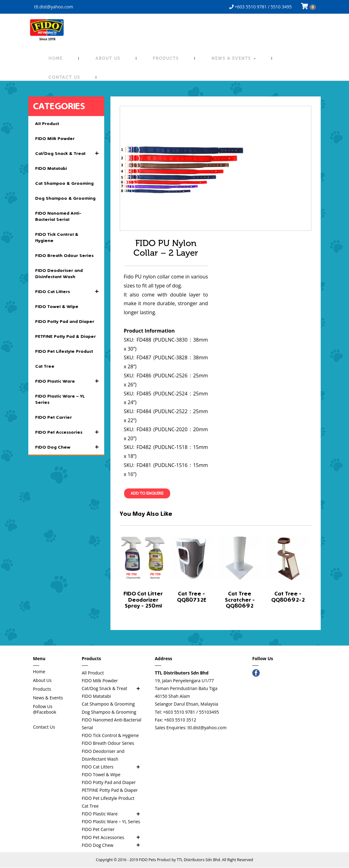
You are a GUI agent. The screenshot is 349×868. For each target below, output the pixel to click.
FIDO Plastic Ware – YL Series (60, 399)
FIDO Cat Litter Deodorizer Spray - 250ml (143, 600)
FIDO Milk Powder (55, 138)
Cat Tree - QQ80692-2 (288, 597)
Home (56, 58)
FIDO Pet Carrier (54, 417)
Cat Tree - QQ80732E (192, 597)
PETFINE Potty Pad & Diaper (65, 336)
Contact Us (64, 77)
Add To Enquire (147, 494)
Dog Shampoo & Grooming (65, 198)
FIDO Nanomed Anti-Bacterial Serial (58, 216)
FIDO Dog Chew (70, 447)
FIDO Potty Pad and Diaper (65, 321)
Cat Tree (45, 366)
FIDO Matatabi (51, 168)
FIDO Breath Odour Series (64, 255)
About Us (108, 58)
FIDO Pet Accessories (70, 432)
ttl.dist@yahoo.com (53, 7)
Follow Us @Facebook (45, 709)
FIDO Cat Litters (70, 292)
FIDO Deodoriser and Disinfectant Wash (59, 273)
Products (166, 58)
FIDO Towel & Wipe (57, 306)
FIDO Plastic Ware (70, 381)
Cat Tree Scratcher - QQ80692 (240, 600)
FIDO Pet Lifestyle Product (64, 351)
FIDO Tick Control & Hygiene (57, 237)
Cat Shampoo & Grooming (64, 183)
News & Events (234, 58)
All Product (47, 124)
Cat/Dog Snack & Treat (70, 153)
